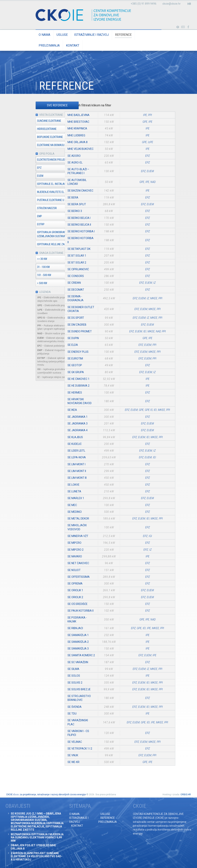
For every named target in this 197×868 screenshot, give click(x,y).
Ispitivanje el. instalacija (42, 184)
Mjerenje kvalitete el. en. (42, 193)
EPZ (28, 168)
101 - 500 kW (33, 276)
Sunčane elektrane (38, 121)
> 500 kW (31, 284)
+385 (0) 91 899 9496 (144, 4)
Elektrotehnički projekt (41, 160)
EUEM (29, 176)
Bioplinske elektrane (39, 137)
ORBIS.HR (186, 795)
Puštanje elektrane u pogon (44, 201)
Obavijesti (183, 27)
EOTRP (30, 225)
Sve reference (46, 105)
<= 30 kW (31, 260)
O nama (33, 35)
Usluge (51, 35)
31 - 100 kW (33, 268)
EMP (29, 217)
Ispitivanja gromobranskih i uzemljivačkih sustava (44, 235)
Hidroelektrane (36, 129)
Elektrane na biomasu (40, 145)
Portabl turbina (178, 27)
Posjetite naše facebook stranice (188, 27)
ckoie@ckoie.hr (172, 4)
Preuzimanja (137, 35)
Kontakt (161, 35)
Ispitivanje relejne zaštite (43, 245)
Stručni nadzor (36, 208)
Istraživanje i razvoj (80, 35)
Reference (112, 35)
